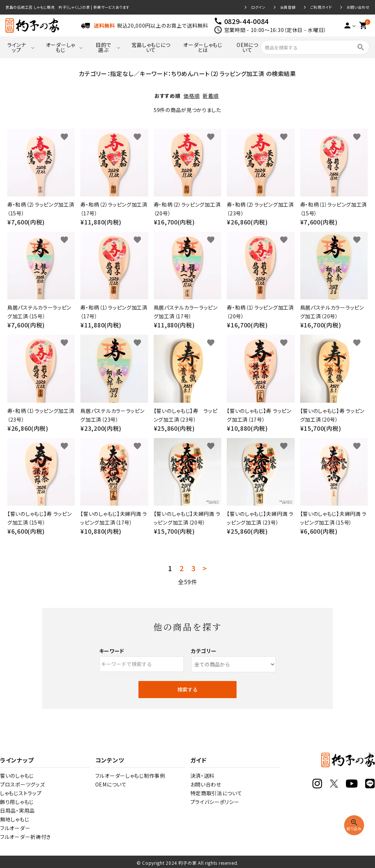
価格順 (191, 96)
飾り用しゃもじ (17, 802)
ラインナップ (17, 47)
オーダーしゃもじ (61, 47)
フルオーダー (15, 828)
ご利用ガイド (321, 7)
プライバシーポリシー (215, 802)
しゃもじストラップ (21, 793)
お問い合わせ (358, 7)
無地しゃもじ (15, 819)
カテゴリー (204, 651)
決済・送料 (203, 776)
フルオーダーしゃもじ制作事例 (130, 776)
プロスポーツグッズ (22, 784)
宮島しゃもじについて (151, 47)
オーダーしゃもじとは (203, 47)
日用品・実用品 (17, 811)
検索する (187, 689)
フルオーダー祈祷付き (25, 837)
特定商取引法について (216, 793)
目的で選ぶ (103, 47)
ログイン (258, 7)
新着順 (211, 96)
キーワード (112, 651)
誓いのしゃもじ (17, 776)
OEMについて (247, 47)
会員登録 (288, 7)
